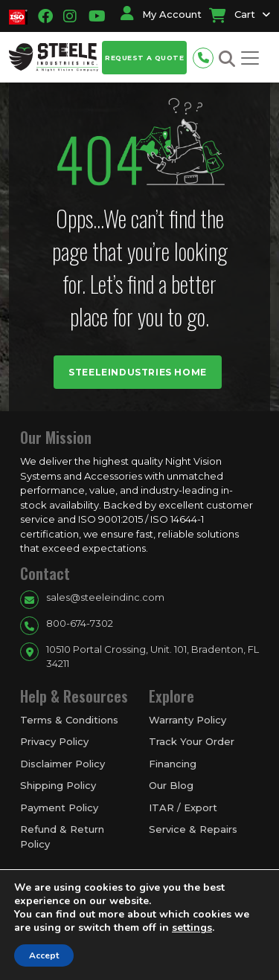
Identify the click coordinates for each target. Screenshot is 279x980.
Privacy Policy (54, 741)
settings (192, 928)
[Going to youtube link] (93, 16)
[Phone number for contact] (207, 56)
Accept (44, 955)
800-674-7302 (80, 623)
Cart (232, 14)
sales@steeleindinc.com (105, 597)
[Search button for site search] (227, 59)
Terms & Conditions (69, 720)
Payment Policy (59, 807)
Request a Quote (144, 58)
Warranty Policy (187, 720)
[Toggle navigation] (250, 58)
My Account (161, 14)
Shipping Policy (58, 785)
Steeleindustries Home (138, 372)
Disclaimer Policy (62, 764)
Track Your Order (192, 741)
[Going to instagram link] (70, 16)
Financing (173, 764)
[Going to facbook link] (45, 16)
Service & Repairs (193, 829)
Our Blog (171, 785)
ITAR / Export (183, 807)
